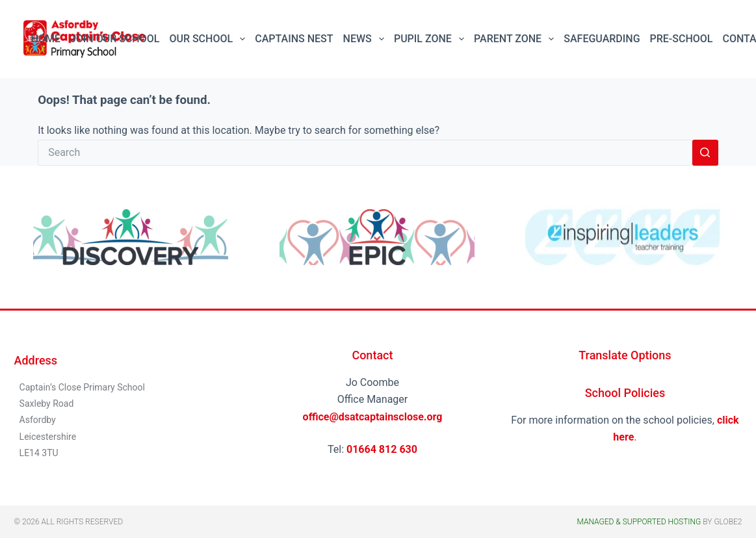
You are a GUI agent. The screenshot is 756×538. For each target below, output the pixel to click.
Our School (209, 39)
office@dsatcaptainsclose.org (373, 417)
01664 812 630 (382, 449)
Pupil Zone (432, 39)
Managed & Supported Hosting (639, 522)
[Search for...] (365, 153)
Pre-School (682, 39)
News (366, 39)
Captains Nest (294, 39)
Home (46, 39)
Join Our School (115, 39)
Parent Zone (516, 39)
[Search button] (705, 153)
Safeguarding (602, 39)
